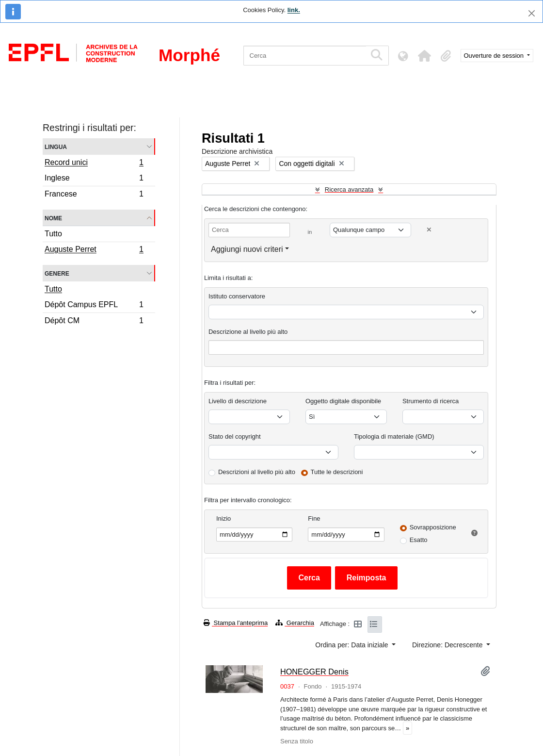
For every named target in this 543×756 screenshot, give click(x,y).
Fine (314, 518)
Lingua (56, 146)
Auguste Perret (94, 250)
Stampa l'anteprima (236, 623)
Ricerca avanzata (349, 189)
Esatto (419, 540)
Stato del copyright (235, 436)
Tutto (53, 234)
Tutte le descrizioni (337, 472)
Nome (53, 218)
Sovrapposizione (433, 527)
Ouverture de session (495, 56)
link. (294, 10)
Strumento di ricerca (431, 401)
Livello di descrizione (238, 401)
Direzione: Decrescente (448, 645)
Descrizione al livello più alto (248, 332)
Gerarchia (295, 623)
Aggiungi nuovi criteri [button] (247, 249)
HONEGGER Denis (314, 672)
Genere (57, 273)
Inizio (224, 518)
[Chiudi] (532, 13)
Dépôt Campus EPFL (94, 306)
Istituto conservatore (237, 296)
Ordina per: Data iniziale (352, 645)
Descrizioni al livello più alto (257, 472)
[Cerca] (305, 56)
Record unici (94, 164)
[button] (425, 56)
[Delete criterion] (429, 230)
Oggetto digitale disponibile (343, 401)
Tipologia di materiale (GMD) (394, 436)
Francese (94, 195)
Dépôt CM (94, 322)
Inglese (94, 179)
